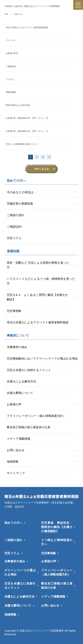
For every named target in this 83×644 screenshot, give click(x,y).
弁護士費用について (20, 393)
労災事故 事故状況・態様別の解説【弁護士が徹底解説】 (57, 527)
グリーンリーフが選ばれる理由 (20, 572)
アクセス (10, 79)
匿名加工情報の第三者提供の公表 (29, 427)
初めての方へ (14, 523)
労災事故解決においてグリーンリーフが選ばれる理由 (42, 359)
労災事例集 (14, 311)
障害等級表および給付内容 (18, 105)
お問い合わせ (16, 450)
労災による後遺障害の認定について (22, 144)
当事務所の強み (17, 347)
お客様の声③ (12, 53)
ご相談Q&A (14, 227)
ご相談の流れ (16, 215)
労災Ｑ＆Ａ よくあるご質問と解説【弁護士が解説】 (37, 297)
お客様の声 (14, 404)
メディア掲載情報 (19, 439)
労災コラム (14, 238)
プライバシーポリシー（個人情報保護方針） (36, 416)
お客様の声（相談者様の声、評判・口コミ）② (27, 118)
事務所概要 (11, 92)
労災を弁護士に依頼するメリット (29, 370)
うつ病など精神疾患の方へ (57, 542)
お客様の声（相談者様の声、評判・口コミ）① (27, 131)
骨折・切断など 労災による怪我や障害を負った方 (38, 265)
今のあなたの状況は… (22, 192)
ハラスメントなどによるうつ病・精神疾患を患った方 (41, 281)
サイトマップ (16, 473)
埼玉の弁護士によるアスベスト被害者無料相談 (38, 322)
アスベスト (11, 40)
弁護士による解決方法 (21, 381)
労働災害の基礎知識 (20, 204)
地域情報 (13, 462)
